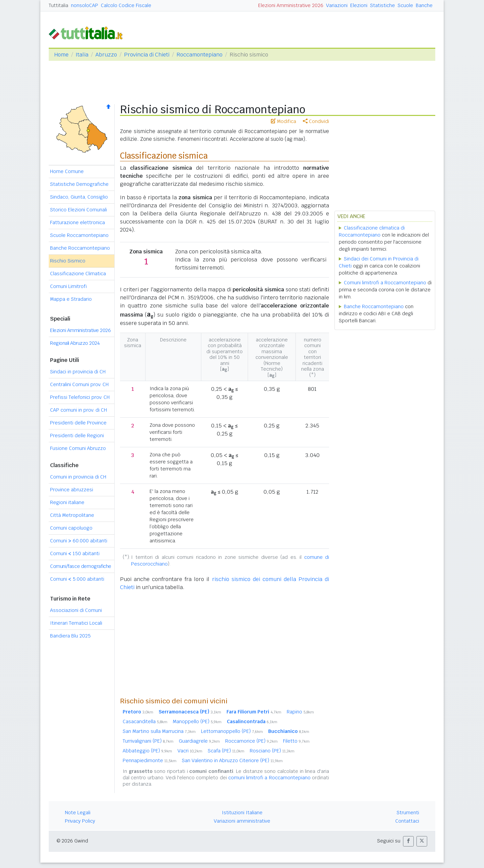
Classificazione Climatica (78, 274)
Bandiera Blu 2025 (70, 636)
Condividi (316, 121)
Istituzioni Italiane (242, 813)
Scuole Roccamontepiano (79, 235)
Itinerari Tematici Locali (76, 623)
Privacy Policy (80, 821)
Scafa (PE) (226, 751)
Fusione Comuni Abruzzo (78, 448)
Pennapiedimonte (150, 760)
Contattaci (407, 821)
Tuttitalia (58, 5)
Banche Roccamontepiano (80, 248)
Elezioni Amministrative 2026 (291, 5)
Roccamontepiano (199, 55)
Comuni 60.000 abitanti (79, 541)
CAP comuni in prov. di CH (78, 410)
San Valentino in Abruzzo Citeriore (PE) (232, 760)
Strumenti (408, 813)
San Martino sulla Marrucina (159, 731)
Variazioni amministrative (242, 821)
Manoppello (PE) (197, 721)
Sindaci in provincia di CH (78, 372)
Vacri (190, 751)
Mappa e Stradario (71, 299)
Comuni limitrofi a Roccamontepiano (385, 283)
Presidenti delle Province (78, 423)
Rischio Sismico (68, 261)
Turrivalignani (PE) (148, 741)
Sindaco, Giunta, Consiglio (79, 197)
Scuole (405, 5)
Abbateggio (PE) (147, 751)
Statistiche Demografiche (79, 184)
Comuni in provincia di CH (78, 477)
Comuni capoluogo (71, 528)
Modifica (284, 121)
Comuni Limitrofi (68, 286)
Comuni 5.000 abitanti (77, 579)
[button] (408, 841)
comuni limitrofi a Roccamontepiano (269, 778)
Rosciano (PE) (272, 751)
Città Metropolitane (72, 515)
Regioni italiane (67, 502)
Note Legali (78, 813)
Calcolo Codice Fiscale (126, 5)
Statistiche (382, 5)
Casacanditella (145, 721)
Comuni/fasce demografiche (81, 566)
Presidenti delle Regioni (77, 436)
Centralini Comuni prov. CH (79, 384)
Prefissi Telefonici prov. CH (80, 397)
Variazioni (337, 5)
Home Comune (67, 171)
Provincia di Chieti (147, 55)
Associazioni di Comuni (76, 610)
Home (61, 55)
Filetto (296, 741)
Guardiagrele (199, 741)
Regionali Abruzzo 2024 (75, 343)
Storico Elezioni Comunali (78, 210)
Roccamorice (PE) (251, 741)
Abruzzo (106, 55)
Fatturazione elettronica (77, 222)
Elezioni (359, 5)
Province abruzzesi (72, 490)
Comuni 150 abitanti (75, 553)
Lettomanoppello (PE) (232, 731)
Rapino (300, 712)
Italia (82, 55)
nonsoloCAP (85, 5)
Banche (424, 5)
